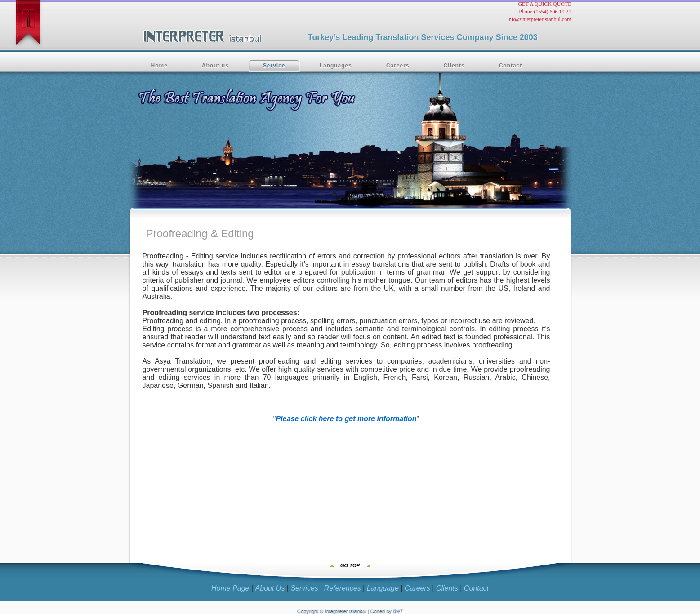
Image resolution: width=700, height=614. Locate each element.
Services (304, 588)
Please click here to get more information (346, 419)
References (343, 588)
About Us (270, 588)
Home (159, 66)
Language (383, 588)
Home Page (230, 588)
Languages (336, 66)
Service (274, 66)
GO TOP (350, 565)
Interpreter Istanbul (345, 611)
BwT (398, 611)
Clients (454, 66)
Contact (511, 66)
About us (215, 66)
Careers (398, 66)
